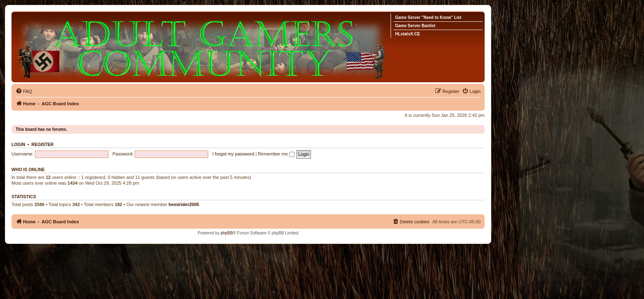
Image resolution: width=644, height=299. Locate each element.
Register (43, 144)
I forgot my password (233, 154)
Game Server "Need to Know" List (428, 17)
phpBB (227, 233)
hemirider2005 (184, 204)
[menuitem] (24, 91)
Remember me (276, 154)
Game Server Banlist (415, 26)
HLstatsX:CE (408, 34)
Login (18, 144)
